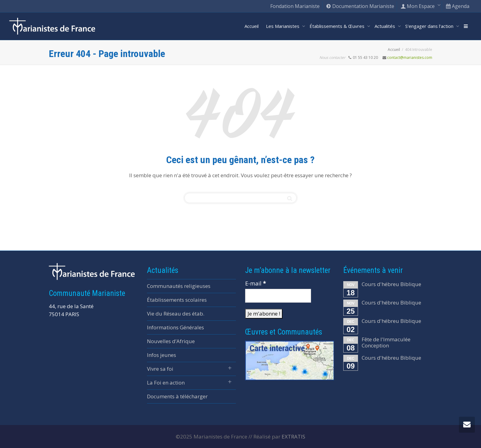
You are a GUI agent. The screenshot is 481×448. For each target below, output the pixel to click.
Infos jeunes (162, 355)
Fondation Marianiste (295, 6)
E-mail (256, 283)
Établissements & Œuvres (338, 26)
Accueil (252, 26)
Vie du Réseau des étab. (176, 314)
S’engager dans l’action (430, 26)
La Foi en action (166, 383)
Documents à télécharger (177, 396)
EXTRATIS (293, 437)
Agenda (458, 6)
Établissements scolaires (177, 300)
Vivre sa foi (160, 369)
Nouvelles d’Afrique (171, 341)
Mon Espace (418, 6)
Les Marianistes (283, 26)
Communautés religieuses (179, 286)
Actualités (385, 26)
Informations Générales (175, 327)
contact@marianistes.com (410, 57)
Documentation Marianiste (360, 6)
